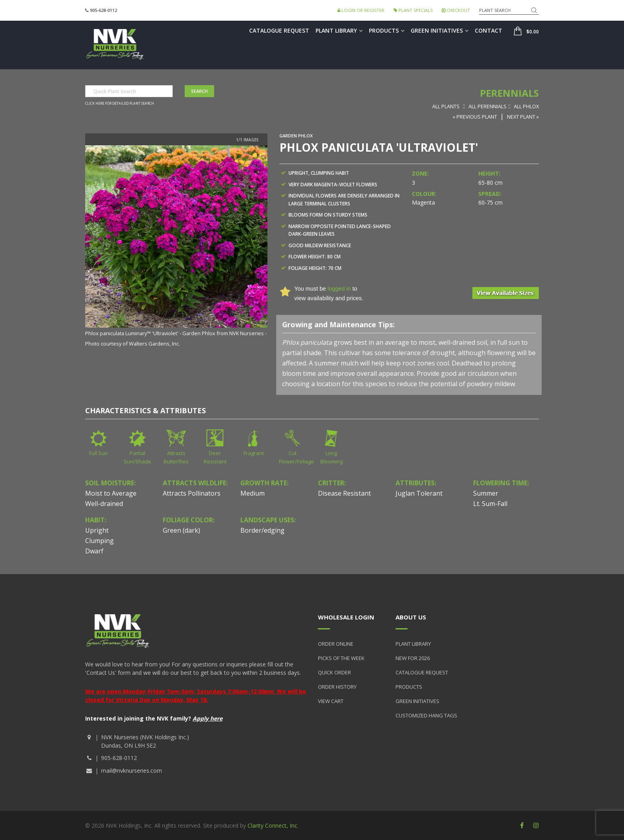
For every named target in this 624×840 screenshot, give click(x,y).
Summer (486, 493)
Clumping (99, 541)
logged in (339, 289)
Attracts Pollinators (192, 493)
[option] (176, 247)
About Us (411, 617)
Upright (97, 530)
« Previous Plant (475, 117)
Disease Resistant (344, 493)
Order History (337, 687)
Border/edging (262, 530)
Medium (253, 493)
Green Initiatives (440, 30)
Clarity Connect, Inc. (273, 825)
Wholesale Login (346, 617)
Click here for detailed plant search (120, 104)
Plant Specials (413, 10)
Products (387, 30)
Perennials (509, 93)
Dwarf (94, 551)
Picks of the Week (341, 658)
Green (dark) (181, 530)
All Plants (446, 106)
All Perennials (487, 106)
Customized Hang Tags (426, 715)
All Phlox (526, 106)
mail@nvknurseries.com (132, 771)
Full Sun (98, 453)
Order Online (336, 644)
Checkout (456, 10)
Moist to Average (111, 493)
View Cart (331, 701)
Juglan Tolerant (419, 493)
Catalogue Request (279, 30)
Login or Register (361, 10)
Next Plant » (523, 117)
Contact (488, 30)
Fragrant (254, 453)
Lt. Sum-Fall (490, 504)
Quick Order (334, 672)
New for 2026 (413, 658)
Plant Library (339, 30)
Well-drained (104, 504)
